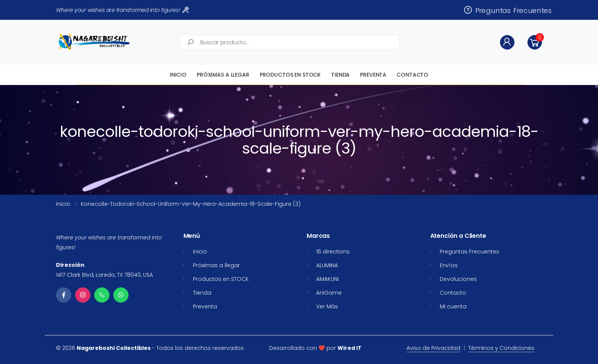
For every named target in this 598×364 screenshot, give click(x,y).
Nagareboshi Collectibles (114, 348)
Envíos (449, 265)
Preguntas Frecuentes (507, 10)
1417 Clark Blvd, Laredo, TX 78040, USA (104, 275)
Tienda (340, 75)
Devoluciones (458, 279)
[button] (535, 42)
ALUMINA (327, 265)
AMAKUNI (327, 279)
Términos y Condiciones (501, 348)
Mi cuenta (453, 306)
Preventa (373, 75)
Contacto (412, 75)
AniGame (329, 293)
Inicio (178, 75)
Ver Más (327, 306)
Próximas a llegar (223, 75)
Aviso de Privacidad (433, 348)
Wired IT (350, 348)
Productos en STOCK (290, 75)
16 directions (333, 252)
